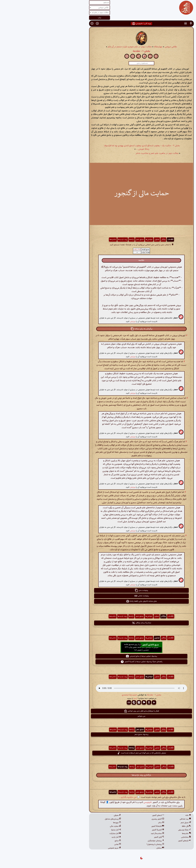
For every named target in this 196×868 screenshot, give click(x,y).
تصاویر (113, 240)
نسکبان (117, 848)
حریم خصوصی (71, 848)
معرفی (74, 815)
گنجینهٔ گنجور (115, 830)
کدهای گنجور (115, 815)
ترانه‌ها (88, 240)
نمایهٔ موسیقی (141, 830)
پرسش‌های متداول (69, 819)
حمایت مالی (72, 826)
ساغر (118, 823)
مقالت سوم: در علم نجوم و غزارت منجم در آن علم (86, 47)
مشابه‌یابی (143, 837)
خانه (145, 815)
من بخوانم (98, 716)
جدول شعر (142, 823)
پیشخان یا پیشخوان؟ (112, 844)
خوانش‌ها (106, 240)
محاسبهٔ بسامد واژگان (98, 623)
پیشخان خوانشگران (112, 841)
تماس (74, 844)
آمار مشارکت (72, 834)
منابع (74, 841)
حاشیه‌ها (69, 240)
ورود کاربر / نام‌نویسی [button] (98, 24)
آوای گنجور (116, 837)
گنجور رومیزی (114, 819)
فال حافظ (143, 826)
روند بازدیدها (79, 240)
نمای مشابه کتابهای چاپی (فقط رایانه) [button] (98, 601)
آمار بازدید (73, 837)
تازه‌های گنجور (141, 841)
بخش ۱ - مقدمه (98, 51)
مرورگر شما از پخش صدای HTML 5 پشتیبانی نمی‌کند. (98, 688)
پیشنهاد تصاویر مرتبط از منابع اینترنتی (98, 656)
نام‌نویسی (104, 802)
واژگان (120, 240)
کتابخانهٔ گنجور (114, 826)
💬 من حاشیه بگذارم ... (86, 797)
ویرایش (89, 321)
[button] (147, 24)
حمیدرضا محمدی (86, 695)
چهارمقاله (115, 47)
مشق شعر (96, 240)
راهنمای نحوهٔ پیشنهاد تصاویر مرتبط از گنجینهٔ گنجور (98, 662)
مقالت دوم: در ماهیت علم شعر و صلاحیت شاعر (114, 153)
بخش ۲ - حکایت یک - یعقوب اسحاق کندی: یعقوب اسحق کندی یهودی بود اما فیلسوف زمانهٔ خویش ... (98, 147)
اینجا (92, 698)
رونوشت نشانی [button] (98, 596)
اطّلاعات (127, 240)
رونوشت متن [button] (98, 590)
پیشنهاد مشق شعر (98, 734)
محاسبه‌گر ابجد (114, 834)
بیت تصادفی (142, 819)
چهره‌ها (74, 823)
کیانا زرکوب (94, 249)
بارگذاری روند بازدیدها (98, 775)
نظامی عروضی (127, 47)
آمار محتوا (73, 830)
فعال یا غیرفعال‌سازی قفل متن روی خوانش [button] (98, 711)
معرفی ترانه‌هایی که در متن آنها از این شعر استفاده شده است (98, 753)
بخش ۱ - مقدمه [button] (111, 695)
